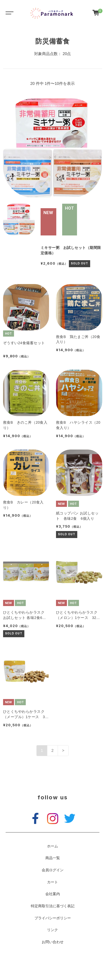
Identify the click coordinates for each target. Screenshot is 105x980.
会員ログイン (53, 870)
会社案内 (53, 894)
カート (53, 882)
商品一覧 (53, 858)
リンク (53, 930)
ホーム (53, 846)
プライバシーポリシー (53, 918)
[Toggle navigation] (8, 13)
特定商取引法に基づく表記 (53, 906)
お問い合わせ (53, 942)
